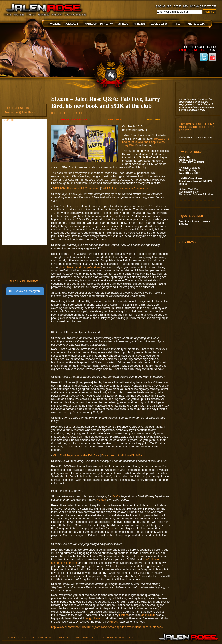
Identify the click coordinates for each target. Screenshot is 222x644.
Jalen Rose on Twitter (204, 57)
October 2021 (16, 638)
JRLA (124, 24)
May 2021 (65, 638)
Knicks (114, 622)
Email (153, 119)
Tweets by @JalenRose (20, 112)
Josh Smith (148, 615)
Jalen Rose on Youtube (213, 57)
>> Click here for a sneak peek (195, 138)
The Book (196, 24)
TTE (177, 24)
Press (140, 24)
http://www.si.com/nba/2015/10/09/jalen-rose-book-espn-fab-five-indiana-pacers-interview (107, 627)
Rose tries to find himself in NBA (122, 455)
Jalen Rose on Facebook (195, 57)
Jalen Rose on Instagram (186, 57)
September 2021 (43, 638)
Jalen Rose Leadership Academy (80, 267)
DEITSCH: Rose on (76, 188)
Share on (74, 119)
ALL (132, 638)
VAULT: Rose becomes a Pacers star (125, 188)
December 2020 (87, 638)
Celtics (116, 496)
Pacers (101, 500)
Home (56, 24)
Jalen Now (160, 24)
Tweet (114, 119)
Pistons (124, 615)
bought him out (94, 618)
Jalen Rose (10, 120)
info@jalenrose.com (202, 107)
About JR (73, 24)
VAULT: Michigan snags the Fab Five (76, 455)
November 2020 (113, 638)
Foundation (99, 24)
